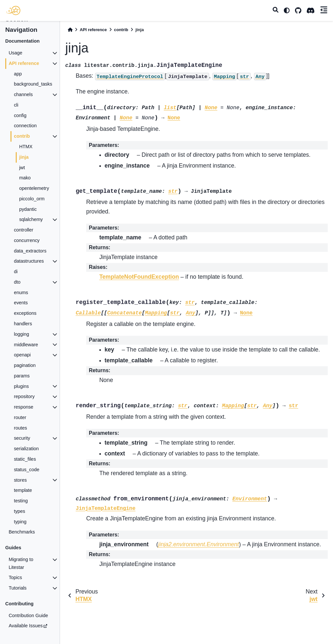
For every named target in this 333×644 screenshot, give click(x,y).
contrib (22, 136)
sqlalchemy (31, 219)
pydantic (28, 209)
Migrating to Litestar (21, 563)
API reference (24, 63)
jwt (22, 168)
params (22, 376)
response (23, 407)
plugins (21, 386)
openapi (22, 355)
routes (20, 428)
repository (24, 396)
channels (23, 94)
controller (23, 230)
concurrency (27, 240)
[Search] (276, 10)
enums (21, 292)
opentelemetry (34, 188)
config (20, 115)
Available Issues (26, 626)
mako (25, 178)
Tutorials (18, 588)
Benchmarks (22, 532)
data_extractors (30, 251)
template (23, 490)
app (18, 74)
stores (20, 480)
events (21, 303)
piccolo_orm (32, 199)
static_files (25, 459)
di (16, 272)
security (22, 438)
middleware (26, 345)
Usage (15, 53)
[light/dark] (287, 10)
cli (16, 105)
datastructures (29, 261)
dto (17, 282)
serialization (26, 449)
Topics (15, 577)
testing (21, 501)
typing (20, 522)
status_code (27, 470)
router (20, 417)
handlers (23, 324)
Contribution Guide (28, 615)
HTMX (26, 147)
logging (21, 334)
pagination (25, 365)
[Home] (70, 30)
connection (25, 126)
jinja (24, 157)
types (19, 511)
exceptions (25, 313)
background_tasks (33, 84)
